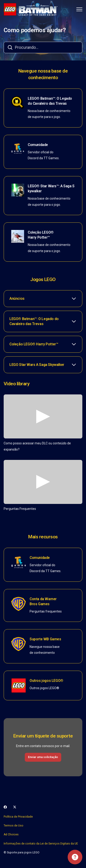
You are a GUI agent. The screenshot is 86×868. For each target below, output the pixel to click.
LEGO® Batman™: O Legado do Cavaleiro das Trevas (50, 101)
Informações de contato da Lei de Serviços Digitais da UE (41, 844)
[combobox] (43, 47)
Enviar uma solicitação (43, 757)
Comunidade (38, 145)
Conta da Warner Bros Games (43, 601)
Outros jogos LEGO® (46, 681)
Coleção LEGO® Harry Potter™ (41, 235)
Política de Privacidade (18, 817)
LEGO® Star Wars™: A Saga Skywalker (51, 189)
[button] (43, 299)
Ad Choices (11, 834)
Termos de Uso (14, 826)
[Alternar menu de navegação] (79, 9)
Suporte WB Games (45, 639)
